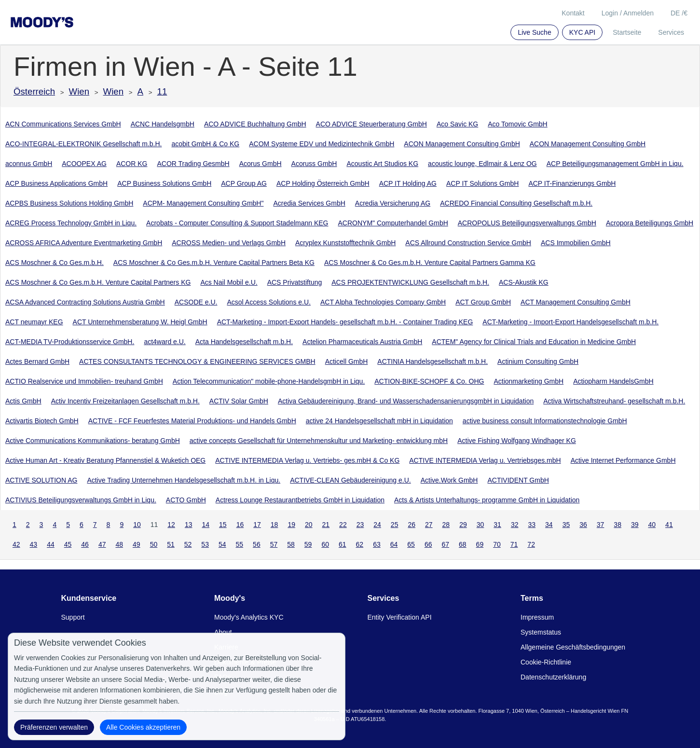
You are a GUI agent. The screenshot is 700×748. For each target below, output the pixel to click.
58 (291, 544)
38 (618, 525)
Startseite (627, 32)
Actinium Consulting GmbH (538, 361)
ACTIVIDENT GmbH (518, 480)
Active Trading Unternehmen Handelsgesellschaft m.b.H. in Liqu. (184, 480)
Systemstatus (541, 632)
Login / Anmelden (628, 13)
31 (497, 525)
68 (463, 544)
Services (671, 32)
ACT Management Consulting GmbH (576, 302)
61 (343, 544)
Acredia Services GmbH (309, 203)
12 (171, 525)
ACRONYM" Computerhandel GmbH (393, 223)
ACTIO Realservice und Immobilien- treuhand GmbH (84, 381)
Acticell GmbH (347, 361)
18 (275, 525)
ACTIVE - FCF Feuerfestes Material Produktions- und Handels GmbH (192, 421)
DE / (679, 13)
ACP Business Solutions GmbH (164, 183)
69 (480, 544)
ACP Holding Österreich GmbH (323, 183)
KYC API (582, 32)
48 (119, 544)
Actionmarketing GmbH (528, 381)
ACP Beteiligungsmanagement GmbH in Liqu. (615, 164)
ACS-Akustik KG (524, 282)
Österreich (34, 91)
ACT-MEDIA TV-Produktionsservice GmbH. (70, 342)
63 (377, 544)
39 (635, 525)
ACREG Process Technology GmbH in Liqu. (71, 223)
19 (291, 525)
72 (531, 544)
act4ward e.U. (165, 342)
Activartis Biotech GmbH (42, 421)
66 (428, 544)
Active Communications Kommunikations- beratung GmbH (93, 441)
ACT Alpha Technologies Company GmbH (383, 302)
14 (206, 525)
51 (171, 544)
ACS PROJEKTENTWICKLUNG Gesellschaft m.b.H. (410, 282)
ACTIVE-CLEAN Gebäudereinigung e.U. (350, 480)
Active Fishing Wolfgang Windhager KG (517, 441)
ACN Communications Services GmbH (63, 124)
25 (395, 525)
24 (377, 525)
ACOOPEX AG (84, 164)
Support (73, 617)
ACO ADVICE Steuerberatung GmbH (371, 124)
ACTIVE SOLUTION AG (41, 480)
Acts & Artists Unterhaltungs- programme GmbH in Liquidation (487, 500)
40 (652, 525)
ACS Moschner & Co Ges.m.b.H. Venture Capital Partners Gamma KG (430, 263)
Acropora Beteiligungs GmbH (650, 223)
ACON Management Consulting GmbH (462, 144)
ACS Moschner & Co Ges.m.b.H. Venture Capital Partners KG (98, 282)
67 (445, 544)
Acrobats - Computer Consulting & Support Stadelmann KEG (237, 223)
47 (102, 544)
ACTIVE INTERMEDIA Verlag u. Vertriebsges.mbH (485, 460)
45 (68, 544)
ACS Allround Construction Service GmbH (468, 243)
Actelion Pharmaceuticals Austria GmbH (362, 342)
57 (274, 544)
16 (240, 525)
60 (325, 544)
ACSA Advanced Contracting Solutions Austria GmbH (85, 302)
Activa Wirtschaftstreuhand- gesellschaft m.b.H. (614, 401)
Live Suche (534, 32)
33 (532, 525)
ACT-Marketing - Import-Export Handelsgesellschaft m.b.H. (570, 322)
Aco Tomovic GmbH (517, 124)
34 (549, 525)
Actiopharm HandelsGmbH (613, 381)
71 (514, 544)
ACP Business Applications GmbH (56, 183)
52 (188, 544)
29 (463, 525)
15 (223, 525)
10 (137, 525)
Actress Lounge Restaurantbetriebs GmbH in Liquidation (300, 500)
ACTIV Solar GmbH (239, 401)
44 (51, 544)
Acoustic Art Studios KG (382, 164)
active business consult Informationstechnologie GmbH (545, 421)
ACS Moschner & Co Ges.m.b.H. (55, 263)
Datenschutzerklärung (553, 677)
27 (429, 525)
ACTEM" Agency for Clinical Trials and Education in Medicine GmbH (534, 342)
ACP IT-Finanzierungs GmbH (572, 183)
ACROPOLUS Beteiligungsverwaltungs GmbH (527, 223)
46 (85, 544)
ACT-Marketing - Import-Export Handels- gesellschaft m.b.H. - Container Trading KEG (345, 322)
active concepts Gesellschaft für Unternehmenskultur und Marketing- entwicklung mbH (319, 441)
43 (34, 544)
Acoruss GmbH (314, 164)
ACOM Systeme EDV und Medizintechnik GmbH (322, 144)
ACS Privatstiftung (295, 282)
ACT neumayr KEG (34, 322)
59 (308, 544)
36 (583, 525)
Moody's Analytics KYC (249, 617)
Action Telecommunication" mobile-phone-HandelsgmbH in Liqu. (269, 381)
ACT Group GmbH (483, 302)
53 (205, 544)
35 (566, 525)
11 (162, 91)
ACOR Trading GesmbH (193, 164)
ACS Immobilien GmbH (576, 243)
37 (601, 525)
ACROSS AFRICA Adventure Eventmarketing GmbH (84, 243)
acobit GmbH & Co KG (205, 144)
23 (360, 525)
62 (360, 544)
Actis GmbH (23, 401)
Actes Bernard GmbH (37, 361)
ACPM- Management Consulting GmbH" (203, 203)
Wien (79, 91)
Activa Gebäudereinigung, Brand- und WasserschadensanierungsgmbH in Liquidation (406, 401)
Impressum (537, 617)
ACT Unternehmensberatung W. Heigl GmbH (140, 322)
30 (480, 525)
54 (222, 544)
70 (497, 544)
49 (137, 544)
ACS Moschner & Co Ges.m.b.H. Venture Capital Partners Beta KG (214, 263)
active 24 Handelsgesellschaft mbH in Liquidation (379, 421)
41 (669, 525)
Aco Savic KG (457, 124)
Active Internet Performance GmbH (623, 460)
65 (411, 544)
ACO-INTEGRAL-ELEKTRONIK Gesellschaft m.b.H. (83, 144)
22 (343, 525)
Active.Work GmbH (449, 480)
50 (154, 544)
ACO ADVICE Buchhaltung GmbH (255, 124)
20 (309, 525)
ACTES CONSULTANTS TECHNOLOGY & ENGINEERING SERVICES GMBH (197, 361)
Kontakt (573, 13)
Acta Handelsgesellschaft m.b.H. (244, 342)
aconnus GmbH (29, 164)
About (223, 632)
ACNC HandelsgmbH (163, 124)
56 (257, 544)
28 (446, 525)
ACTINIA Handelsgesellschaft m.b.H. (432, 361)
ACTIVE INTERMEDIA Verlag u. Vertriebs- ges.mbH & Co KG (307, 460)
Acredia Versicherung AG (393, 203)
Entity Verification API (400, 617)
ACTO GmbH (186, 500)
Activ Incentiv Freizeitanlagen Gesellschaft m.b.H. (125, 401)
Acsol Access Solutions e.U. (269, 302)
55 (240, 544)
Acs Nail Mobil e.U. (229, 282)
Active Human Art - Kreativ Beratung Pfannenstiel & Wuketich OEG (105, 460)
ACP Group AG (244, 183)
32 (515, 525)
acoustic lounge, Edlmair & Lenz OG (482, 164)
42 (16, 544)
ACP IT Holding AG (408, 183)
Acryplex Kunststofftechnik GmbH (345, 243)
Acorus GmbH (261, 164)
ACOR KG (132, 164)
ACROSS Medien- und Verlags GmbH (229, 243)
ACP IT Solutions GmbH (482, 183)
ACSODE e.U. (196, 302)
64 (394, 544)
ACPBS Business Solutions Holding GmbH (69, 203)
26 (412, 525)
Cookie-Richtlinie (546, 662)
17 (257, 525)
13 (189, 525)
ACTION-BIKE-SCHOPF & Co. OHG (429, 381)
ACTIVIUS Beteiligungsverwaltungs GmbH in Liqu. (81, 500)
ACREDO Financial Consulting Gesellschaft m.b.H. (516, 203)
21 (326, 525)
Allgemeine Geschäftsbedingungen (573, 647)
